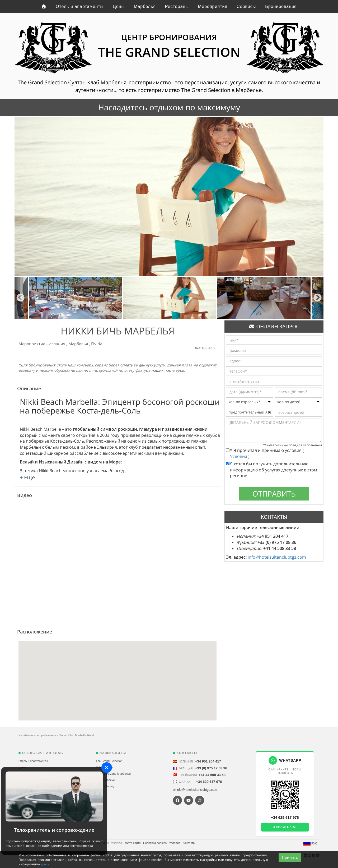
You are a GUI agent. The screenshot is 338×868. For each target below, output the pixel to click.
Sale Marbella (105, 767)
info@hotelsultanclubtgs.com (277, 557)
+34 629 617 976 (209, 782)
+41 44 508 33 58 (212, 775)
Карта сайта (133, 843)
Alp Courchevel (106, 780)
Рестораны (177, 6)
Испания (57, 344)
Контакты (189, 843)
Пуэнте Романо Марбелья (113, 774)
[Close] (107, 768)
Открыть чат (285, 827)
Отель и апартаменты (80, 6)
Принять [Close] (290, 857)
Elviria (97, 344)
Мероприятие (32, 344)
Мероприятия (213, 6)
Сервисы (246, 6)
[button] (118, 676)
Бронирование (281, 6)
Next (318, 298)
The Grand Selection (109, 761)
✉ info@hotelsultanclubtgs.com (195, 790)
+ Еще (27, 477)
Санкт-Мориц (105, 786)
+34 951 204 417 (208, 761)
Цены (119, 6)
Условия (239, 456)
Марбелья (145, 6)
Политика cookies (155, 843)
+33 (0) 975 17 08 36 (211, 768)
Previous (20, 298)
